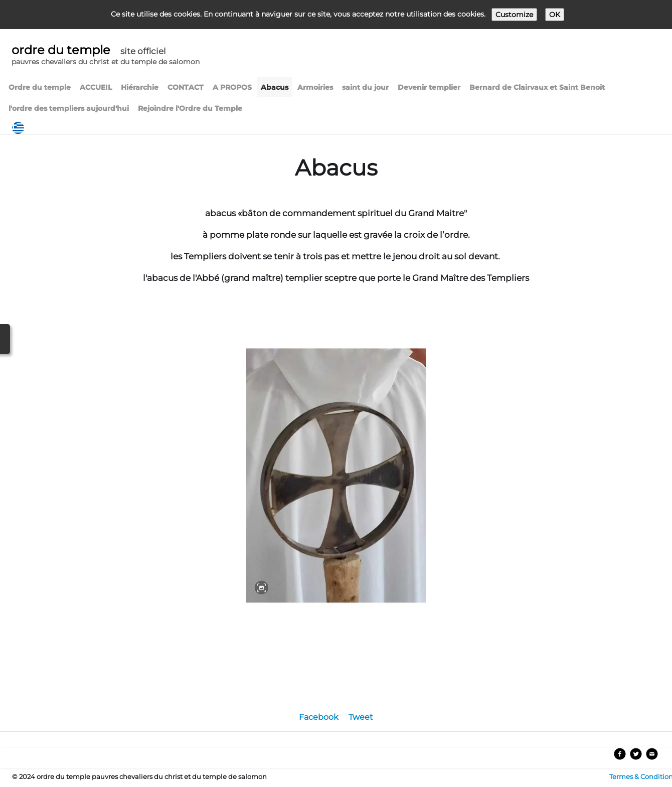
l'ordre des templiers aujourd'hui (69, 108)
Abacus (275, 87)
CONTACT (186, 87)
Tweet (361, 717)
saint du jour (365, 87)
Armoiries (315, 87)
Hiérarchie (140, 87)
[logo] (106, 56)
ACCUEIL (96, 87)
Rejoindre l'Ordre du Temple (190, 108)
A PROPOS (232, 87)
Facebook (319, 717)
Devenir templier (429, 87)
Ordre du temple (40, 87)
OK (555, 15)
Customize (514, 15)
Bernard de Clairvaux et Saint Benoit (537, 87)
